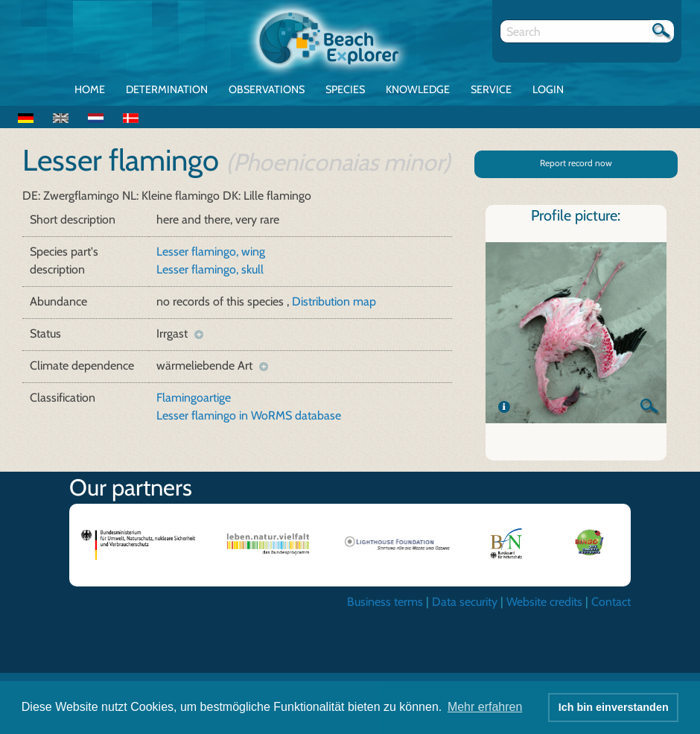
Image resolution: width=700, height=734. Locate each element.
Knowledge (418, 89)
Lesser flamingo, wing (211, 251)
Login (548, 89)
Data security (465, 602)
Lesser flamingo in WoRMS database (249, 415)
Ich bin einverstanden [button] (614, 707)
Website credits (544, 602)
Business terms (385, 602)
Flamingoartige (194, 398)
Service (491, 89)
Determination (167, 89)
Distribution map (334, 301)
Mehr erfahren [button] (485, 707)
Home (90, 89)
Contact (611, 602)
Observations (267, 89)
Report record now (576, 163)
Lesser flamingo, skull (210, 269)
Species (345, 89)
